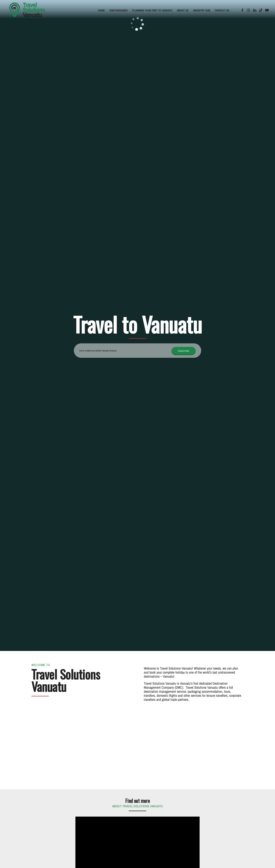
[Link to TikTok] (261, 10)
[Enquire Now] (184, 351)
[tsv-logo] (27, 10)
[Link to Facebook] (242, 10)
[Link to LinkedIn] (255, 10)
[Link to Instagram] (249, 10)
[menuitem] (101, 10)
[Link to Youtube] (267, 10)
